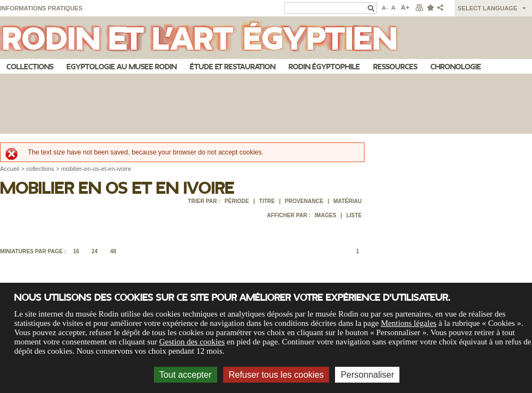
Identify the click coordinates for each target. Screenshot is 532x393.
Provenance (304, 201)
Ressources (395, 67)
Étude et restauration (233, 67)
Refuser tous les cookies (276, 375)
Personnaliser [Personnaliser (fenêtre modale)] (367, 375)
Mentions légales (409, 323)
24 (95, 251)
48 (113, 251)
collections (40, 169)
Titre (267, 201)
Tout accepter (186, 375)
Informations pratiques (41, 8)
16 (76, 251)
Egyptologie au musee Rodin (122, 67)
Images (325, 215)
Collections (30, 67)
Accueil (10, 169)
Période (237, 201)
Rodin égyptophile (324, 67)
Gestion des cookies (192, 342)
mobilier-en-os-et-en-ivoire (96, 169)
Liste (354, 215)
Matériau (348, 201)
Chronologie (456, 67)
